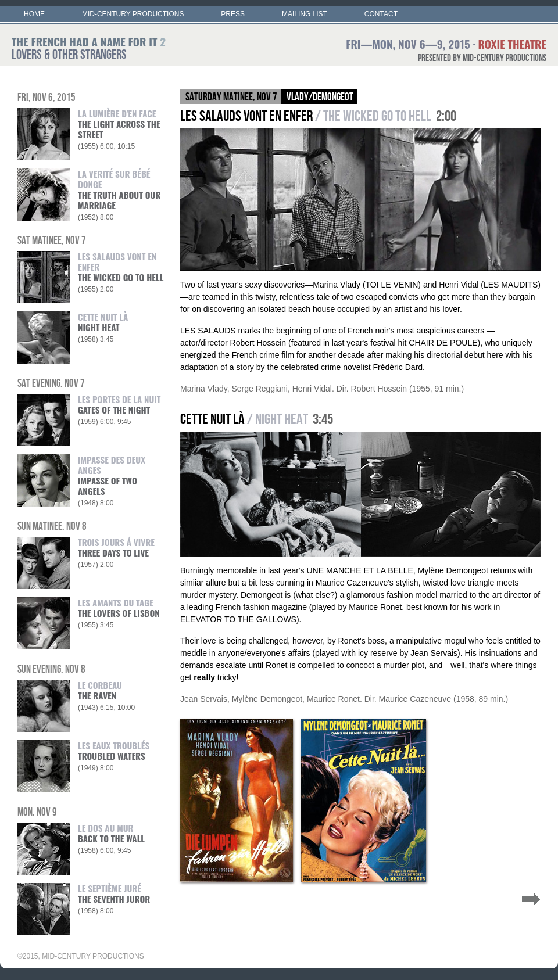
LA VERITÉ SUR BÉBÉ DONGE (119, 189)
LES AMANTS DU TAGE (119, 608)
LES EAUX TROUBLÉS (114, 751)
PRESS (233, 14)
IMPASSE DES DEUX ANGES (112, 475)
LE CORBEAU (100, 690)
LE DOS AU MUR (111, 833)
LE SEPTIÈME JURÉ (114, 893)
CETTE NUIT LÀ (103, 322)
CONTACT (381, 14)
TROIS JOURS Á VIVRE (116, 547)
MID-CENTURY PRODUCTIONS (133, 14)
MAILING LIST (305, 14)
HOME (34, 14)
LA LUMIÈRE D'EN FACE (119, 124)
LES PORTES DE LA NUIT (119, 404)
